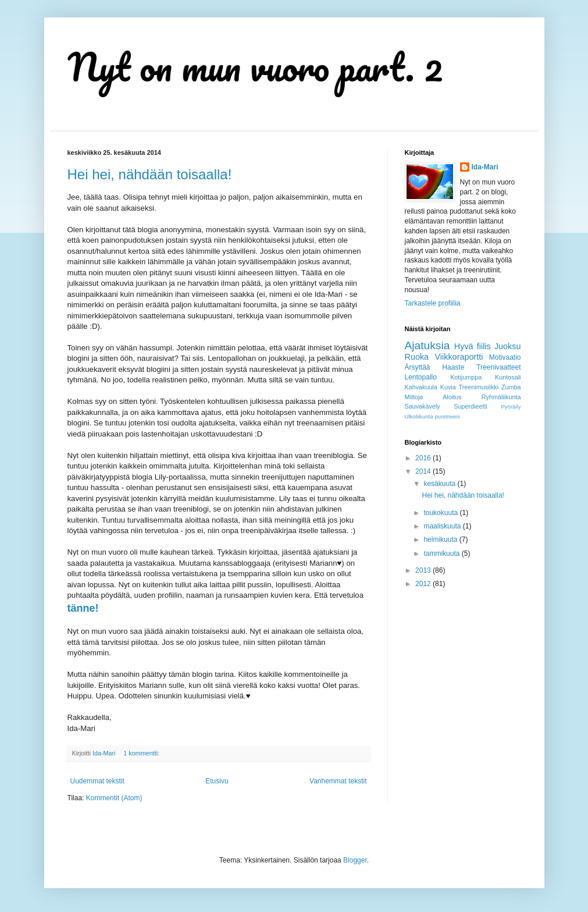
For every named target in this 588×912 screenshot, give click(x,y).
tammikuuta (442, 553)
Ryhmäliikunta (501, 397)
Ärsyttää (418, 367)
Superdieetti (471, 406)
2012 (424, 584)
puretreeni (447, 416)
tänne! (83, 608)
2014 (424, 471)
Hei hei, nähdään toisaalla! (150, 174)
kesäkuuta (440, 484)
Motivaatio (505, 357)
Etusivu (217, 781)
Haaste (453, 367)
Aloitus (452, 397)
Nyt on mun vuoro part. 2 (255, 67)
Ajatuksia (427, 345)
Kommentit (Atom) (114, 798)
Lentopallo (421, 377)
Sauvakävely (423, 406)
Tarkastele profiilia (433, 303)
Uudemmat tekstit (97, 781)
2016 (424, 458)
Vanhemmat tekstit (338, 781)
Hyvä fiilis (473, 346)
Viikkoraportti (459, 357)
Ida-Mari (485, 167)
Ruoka (417, 357)
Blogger (355, 860)
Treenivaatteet (498, 367)
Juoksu (508, 346)
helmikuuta (441, 540)
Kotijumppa (466, 377)
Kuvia (448, 387)
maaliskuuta (443, 526)
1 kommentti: (142, 753)
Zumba (511, 387)
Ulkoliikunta (419, 416)
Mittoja (414, 397)
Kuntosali (508, 377)
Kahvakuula (421, 387)
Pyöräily (511, 407)
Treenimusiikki (479, 387)
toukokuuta (441, 513)
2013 (424, 570)
